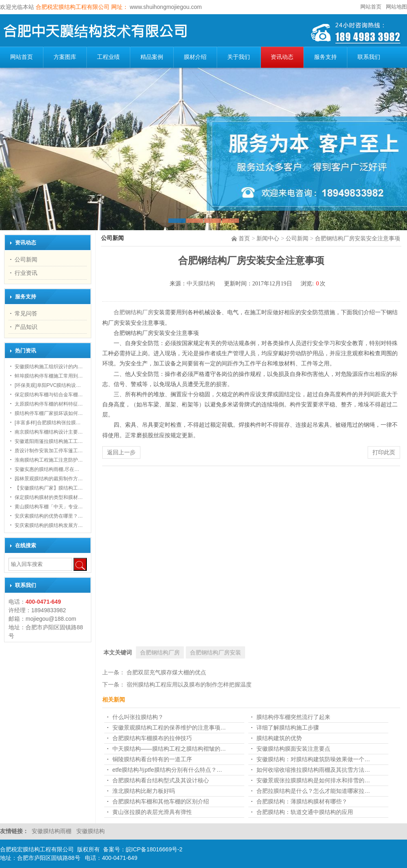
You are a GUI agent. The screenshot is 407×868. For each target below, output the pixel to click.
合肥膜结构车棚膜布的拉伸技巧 (152, 738)
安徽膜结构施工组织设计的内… (49, 367)
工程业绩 (108, 57)
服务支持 (325, 57)
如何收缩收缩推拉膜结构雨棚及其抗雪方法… (313, 770)
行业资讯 (26, 273)
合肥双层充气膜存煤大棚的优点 (166, 672)
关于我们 (239, 57)
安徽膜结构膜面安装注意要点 (293, 749)
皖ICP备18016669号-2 (154, 849)
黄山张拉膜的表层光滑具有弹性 (152, 812)
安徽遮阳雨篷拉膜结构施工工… (49, 441)
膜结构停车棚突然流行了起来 (293, 717)
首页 (244, 238)
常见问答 (26, 313)
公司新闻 (297, 238)
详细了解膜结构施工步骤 (288, 728)
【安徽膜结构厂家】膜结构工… (49, 488)
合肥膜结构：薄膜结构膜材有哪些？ (302, 801)
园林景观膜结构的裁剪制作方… (49, 479)
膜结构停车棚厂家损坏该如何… (49, 413)
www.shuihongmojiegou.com (165, 7)
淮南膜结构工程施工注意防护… (49, 460)
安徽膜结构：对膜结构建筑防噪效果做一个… (313, 759)
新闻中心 (268, 238)
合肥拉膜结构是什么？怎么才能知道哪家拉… (313, 791)
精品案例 (152, 57)
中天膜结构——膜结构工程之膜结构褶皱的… (169, 749)
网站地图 (396, 7)
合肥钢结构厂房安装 (215, 652)
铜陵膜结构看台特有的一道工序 (152, 759)
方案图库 (65, 57)
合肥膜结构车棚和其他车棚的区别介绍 (161, 801)
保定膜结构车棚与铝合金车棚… (49, 395)
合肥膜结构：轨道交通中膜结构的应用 (305, 812)
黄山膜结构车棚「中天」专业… (49, 507)
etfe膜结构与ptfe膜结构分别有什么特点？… (167, 770)
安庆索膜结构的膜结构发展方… (49, 525)
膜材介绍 (195, 57)
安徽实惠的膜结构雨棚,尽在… (47, 469)
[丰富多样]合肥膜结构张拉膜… (48, 423)
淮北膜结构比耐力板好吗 (144, 791)
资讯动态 (282, 57)
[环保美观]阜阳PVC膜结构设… (48, 385)
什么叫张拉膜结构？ (138, 717)
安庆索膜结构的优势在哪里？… (49, 516)
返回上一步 (121, 452)
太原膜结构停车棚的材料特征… (49, 404)
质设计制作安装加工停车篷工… (49, 451)
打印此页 (384, 452)
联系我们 (369, 57)
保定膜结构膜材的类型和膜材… (49, 497)
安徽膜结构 (90, 831)
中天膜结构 (201, 284)
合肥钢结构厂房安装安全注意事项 (357, 238)
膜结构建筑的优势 (279, 738)
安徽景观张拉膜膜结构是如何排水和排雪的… (313, 780)
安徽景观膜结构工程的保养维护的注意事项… (169, 728)
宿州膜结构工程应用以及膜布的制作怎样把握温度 (189, 684)
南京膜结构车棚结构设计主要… (49, 432)
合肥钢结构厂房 (134, 312)
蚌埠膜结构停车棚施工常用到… (49, 376)
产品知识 (26, 327)
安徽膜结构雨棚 (52, 831)
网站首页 (371, 7)
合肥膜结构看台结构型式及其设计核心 (161, 780)
